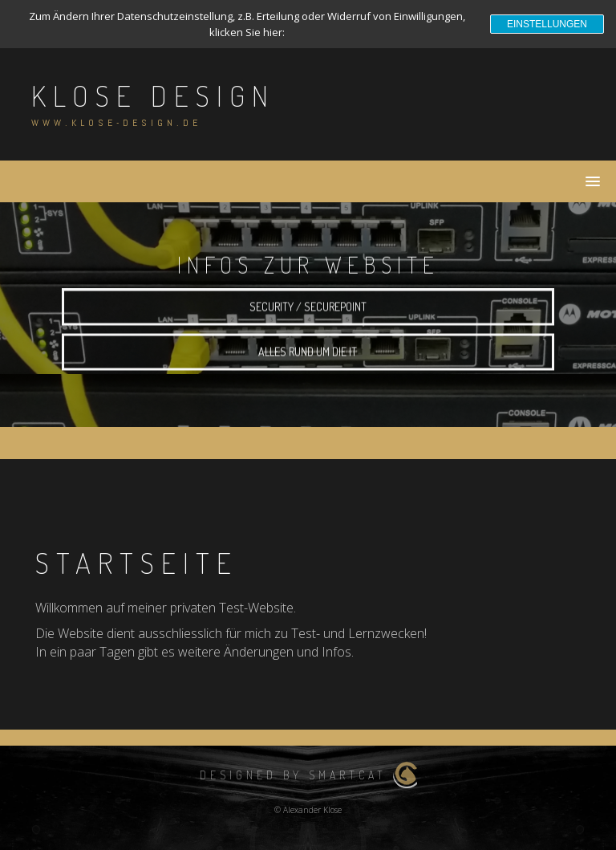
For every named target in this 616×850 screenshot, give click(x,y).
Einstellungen (547, 24)
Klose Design (153, 96)
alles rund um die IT (308, 358)
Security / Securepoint (308, 313)
